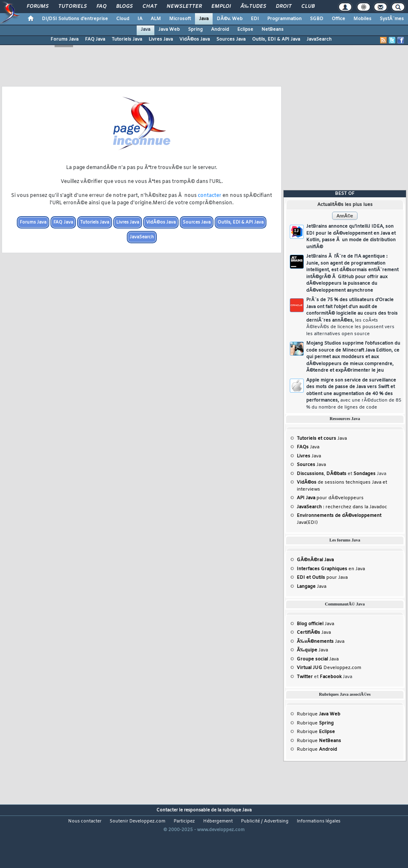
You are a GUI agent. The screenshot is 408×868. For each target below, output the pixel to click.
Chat (150, 7)
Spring (195, 30)
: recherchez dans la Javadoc (342, 507)
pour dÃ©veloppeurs (330, 498)
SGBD (317, 19)
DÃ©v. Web (230, 19)
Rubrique (319, 714)
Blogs (124, 7)
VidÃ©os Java (195, 39)
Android (220, 30)
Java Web (169, 30)
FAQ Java (95, 39)
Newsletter (184, 7)
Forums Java (64, 39)
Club (308, 7)
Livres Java (161, 39)
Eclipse (245, 30)
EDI (255, 19)
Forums (38, 7)
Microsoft (180, 19)
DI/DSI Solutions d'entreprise (75, 19)
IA (140, 19)
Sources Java (231, 39)
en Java (331, 569)
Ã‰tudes (253, 7)
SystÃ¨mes (392, 19)
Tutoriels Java (127, 39)
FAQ (101, 7)
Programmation (284, 19)
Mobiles (362, 19)
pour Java (322, 578)
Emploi (221, 7)
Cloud (123, 19)
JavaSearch (319, 39)
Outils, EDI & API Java (276, 39)
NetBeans (273, 30)
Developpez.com (329, 668)
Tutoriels (72, 7)
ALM (156, 19)
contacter (210, 196)
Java (204, 19)
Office (338, 19)
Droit (284, 7)
